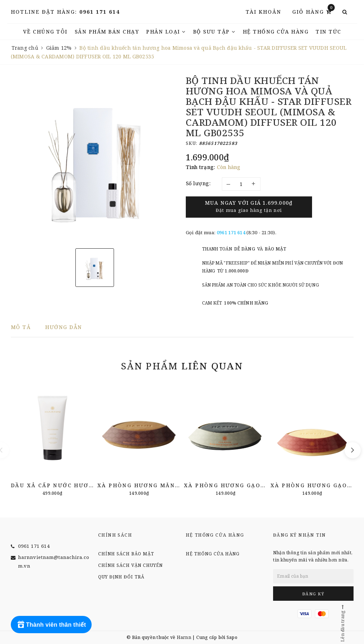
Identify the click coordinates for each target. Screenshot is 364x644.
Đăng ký (313, 594)
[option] (95, 159)
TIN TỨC (328, 32)
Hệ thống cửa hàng (276, 32)
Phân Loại (166, 32)
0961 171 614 (100, 12)
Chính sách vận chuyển (130, 565)
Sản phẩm (182, 366)
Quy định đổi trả (121, 577)
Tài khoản (264, 12)
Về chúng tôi (45, 32)
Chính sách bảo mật (126, 554)
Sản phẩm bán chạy (107, 32)
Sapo (232, 637)
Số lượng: (198, 183)
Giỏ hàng (313, 11)
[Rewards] (51, 625)
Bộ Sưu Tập (214, 32)
